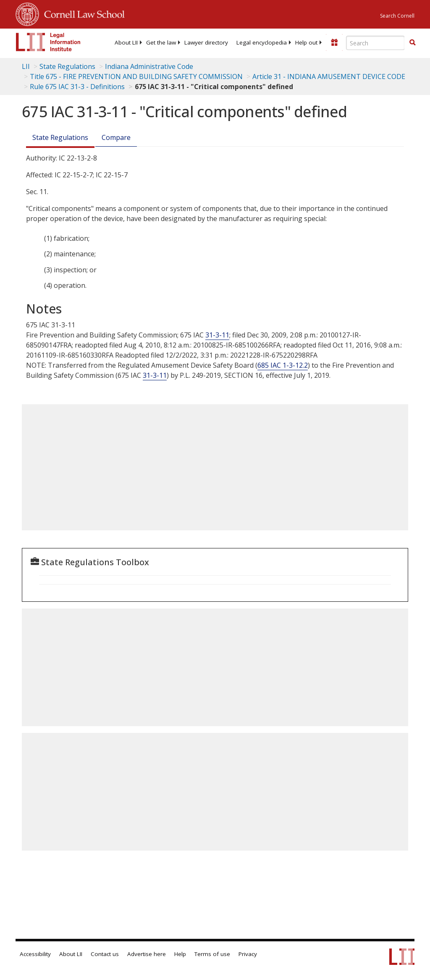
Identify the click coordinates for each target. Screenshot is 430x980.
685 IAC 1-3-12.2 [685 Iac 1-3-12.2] (283, 365)
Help (180, 954)
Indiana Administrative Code (149, 66)
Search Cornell (397, 16)
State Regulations (67, 66)
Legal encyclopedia (262, 42)
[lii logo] (48, 42)
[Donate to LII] (334, 42)
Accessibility (35, 954)
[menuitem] (126, 42)
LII (26, 66)
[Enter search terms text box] (375, 43)
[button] (412, 42)
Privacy (248, 954)
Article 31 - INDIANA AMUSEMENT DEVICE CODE (329, 76)
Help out (306, 42)
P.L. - (200, 375)
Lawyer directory (206, 42)
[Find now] (412, 43)
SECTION (243, 375)
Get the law (161, 42)
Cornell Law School (82, 13)
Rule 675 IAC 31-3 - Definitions (77, 87)
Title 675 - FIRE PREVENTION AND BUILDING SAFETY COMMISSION (136, 76)
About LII (126, 42)
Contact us (105, 954)
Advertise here (147, 954)
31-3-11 (217, 335)
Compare (116, 137)
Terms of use (212, 954)
